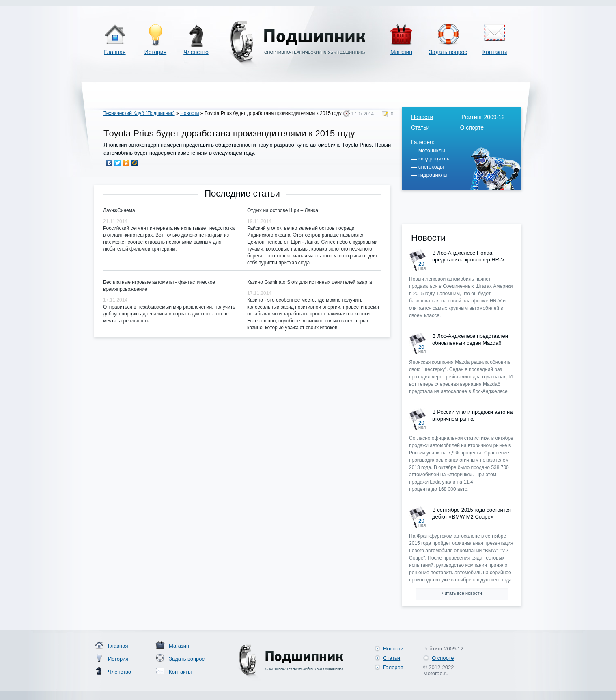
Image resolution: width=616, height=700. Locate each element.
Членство (196, 52)
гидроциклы (433, 175)
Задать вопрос (448, 52)
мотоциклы (432, 150)
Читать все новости (462, 593)
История (155, 52)
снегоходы (431, 167)
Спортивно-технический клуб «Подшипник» (296, 44)
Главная (115, 52)
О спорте (472, 127)
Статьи (420, 127)
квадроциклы (434, 159)
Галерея (393, 667)
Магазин (401, 52)
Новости (190, 113)
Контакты (495, 52)
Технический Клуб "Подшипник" (139, 113)
